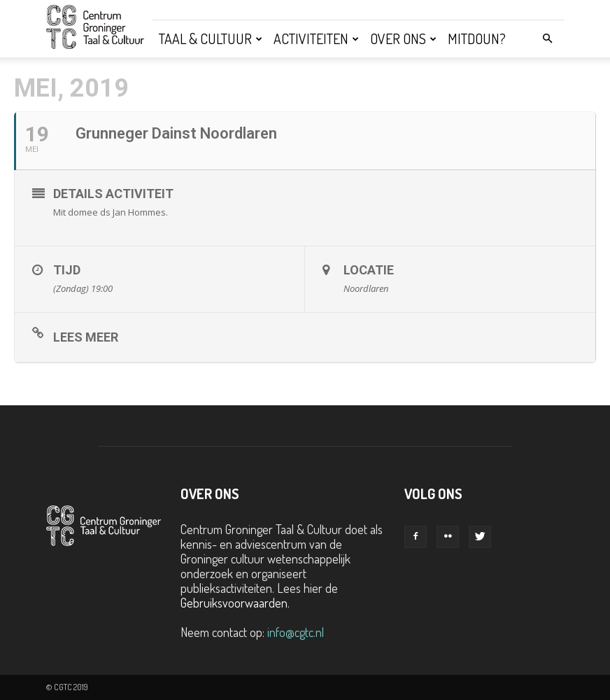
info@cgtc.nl (296, 632)
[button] (547, 38)
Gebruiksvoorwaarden (234, 603)
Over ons (403, 38)
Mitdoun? (477, 38)
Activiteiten (316, 38)
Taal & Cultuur (211, 38)
